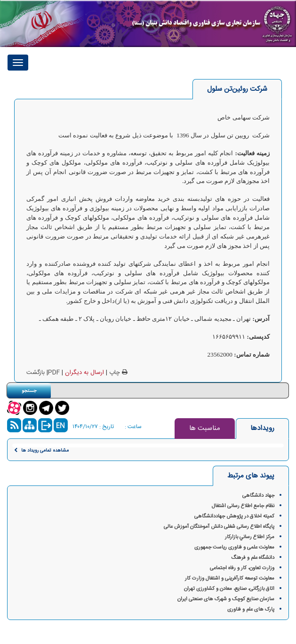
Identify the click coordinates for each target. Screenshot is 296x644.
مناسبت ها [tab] (205, 428)
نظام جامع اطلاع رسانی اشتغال (243, 506)
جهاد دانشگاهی (258, 496)
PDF (54, 373)
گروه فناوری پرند (37, 634)
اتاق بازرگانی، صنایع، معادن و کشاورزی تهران (229, 589)
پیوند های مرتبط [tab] (251, 476)
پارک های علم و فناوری (251, 610)
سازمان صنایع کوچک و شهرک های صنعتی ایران (226, 599)
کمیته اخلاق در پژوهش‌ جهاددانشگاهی (234, 517)
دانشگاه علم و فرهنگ (253, 558)
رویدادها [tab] (262, 428)
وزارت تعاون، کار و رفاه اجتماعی (242, 568)
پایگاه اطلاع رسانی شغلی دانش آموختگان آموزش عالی (219, 527)
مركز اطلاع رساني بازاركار (250, 537)
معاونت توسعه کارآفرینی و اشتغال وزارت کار (230, 579)
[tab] (237, 89)
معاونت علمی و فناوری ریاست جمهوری (234, 548)
